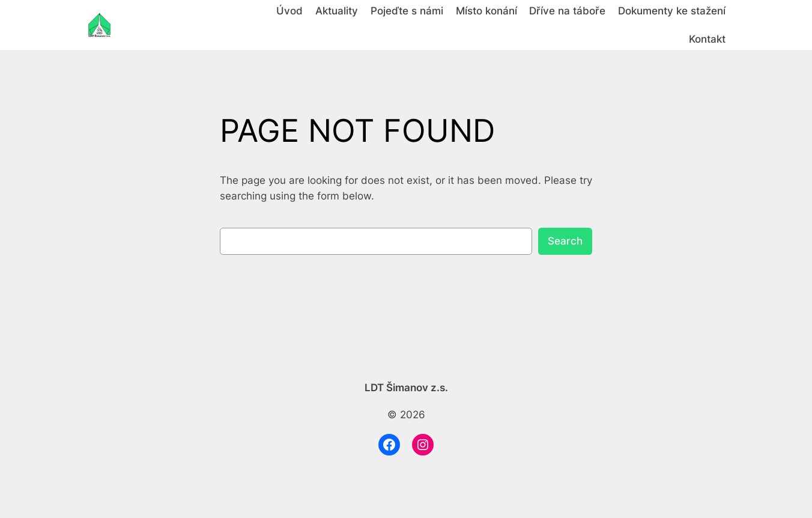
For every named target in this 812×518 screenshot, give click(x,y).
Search (565, 241)
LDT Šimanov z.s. (406, 388)
